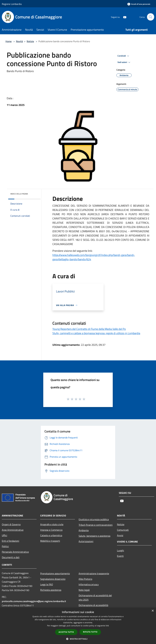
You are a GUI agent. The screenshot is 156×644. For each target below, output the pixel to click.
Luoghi (121, 550)
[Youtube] (123, 17)
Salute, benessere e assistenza (94, 536)
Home (9, 41)
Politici (5, 546)
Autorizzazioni (86, 541)
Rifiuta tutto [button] (90, 632)
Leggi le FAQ (47, 584)
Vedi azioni (124, 62)
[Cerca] (151, 17)
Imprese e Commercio (51, 530)
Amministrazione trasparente (94, 573)
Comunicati (123, 530)
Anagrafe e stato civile (52, 524)
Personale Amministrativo (15, 552)
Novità (19, 41)
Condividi (124, 56)
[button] (78, 639)
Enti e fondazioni (11, 541)
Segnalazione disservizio (53, 579)
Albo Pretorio (85, 579)
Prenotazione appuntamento (55, 573)
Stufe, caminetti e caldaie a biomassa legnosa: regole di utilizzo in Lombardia (96, 333)
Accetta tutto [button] (66, 632)
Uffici (4, 535)
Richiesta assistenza (51, 590)
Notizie (30, 41)
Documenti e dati (11, 557)
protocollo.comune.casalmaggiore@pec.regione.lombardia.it (34, 601)
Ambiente (84, 530)
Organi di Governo (11, 524)
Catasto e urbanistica (51, 535)
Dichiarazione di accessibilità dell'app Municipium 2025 (93, 607)
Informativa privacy (89, 584)
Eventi (120, 556)
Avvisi (120, 535)
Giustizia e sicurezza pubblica (94, 519)
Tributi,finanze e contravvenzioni (96, 525)
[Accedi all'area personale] (139, 4)
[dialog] (78, 626)
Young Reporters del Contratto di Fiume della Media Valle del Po (89, 329)
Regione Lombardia (12, 4)
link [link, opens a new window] (107, 626)
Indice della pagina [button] (19, 194)
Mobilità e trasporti (50, 541)
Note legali (84, 590)
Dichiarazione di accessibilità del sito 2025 (95, 598)
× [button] (153, 611)
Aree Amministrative (13, 530)
